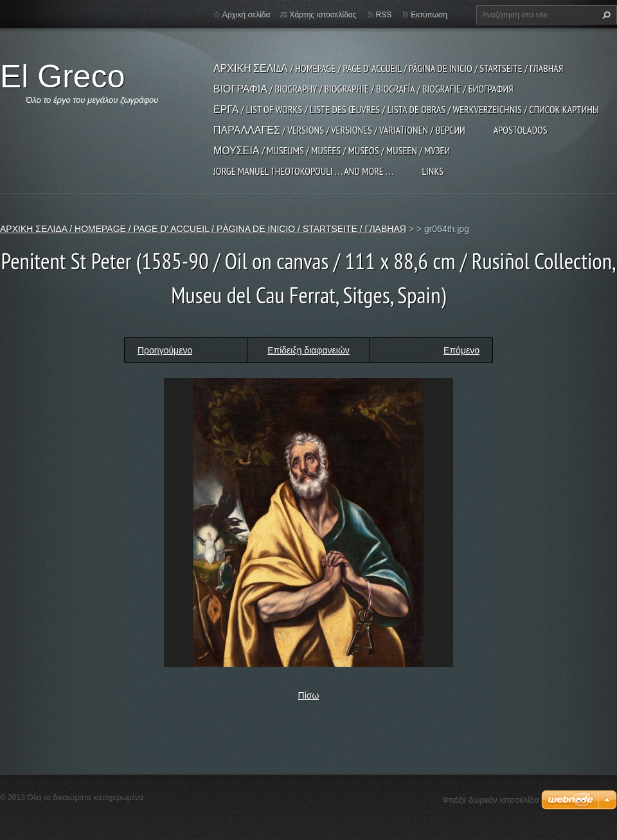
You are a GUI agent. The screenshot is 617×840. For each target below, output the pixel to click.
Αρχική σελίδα (246, 15)
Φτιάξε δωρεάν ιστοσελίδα (490, 800)
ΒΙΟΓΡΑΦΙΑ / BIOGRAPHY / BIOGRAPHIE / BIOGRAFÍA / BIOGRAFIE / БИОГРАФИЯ (363, 89)
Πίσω (309, 695)
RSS (384, 15)
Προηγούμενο (165, 350)
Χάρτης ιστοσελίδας (323, 15)
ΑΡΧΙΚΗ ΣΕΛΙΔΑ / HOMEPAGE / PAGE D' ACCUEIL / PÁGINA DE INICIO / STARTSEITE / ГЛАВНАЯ (388, 68)
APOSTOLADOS (521, 130)
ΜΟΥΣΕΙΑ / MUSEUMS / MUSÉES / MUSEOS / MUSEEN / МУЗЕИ (332, 150)
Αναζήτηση (605, 15)
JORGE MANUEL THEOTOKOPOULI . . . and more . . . (303, 171)
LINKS (433, 171)
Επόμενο (461, 350)
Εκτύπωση (429, 15)
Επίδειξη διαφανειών (308, 350)
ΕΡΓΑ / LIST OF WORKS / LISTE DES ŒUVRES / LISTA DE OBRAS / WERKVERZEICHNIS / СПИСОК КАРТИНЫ (406, 109)
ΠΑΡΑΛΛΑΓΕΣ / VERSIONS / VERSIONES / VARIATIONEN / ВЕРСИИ (339, 130)
